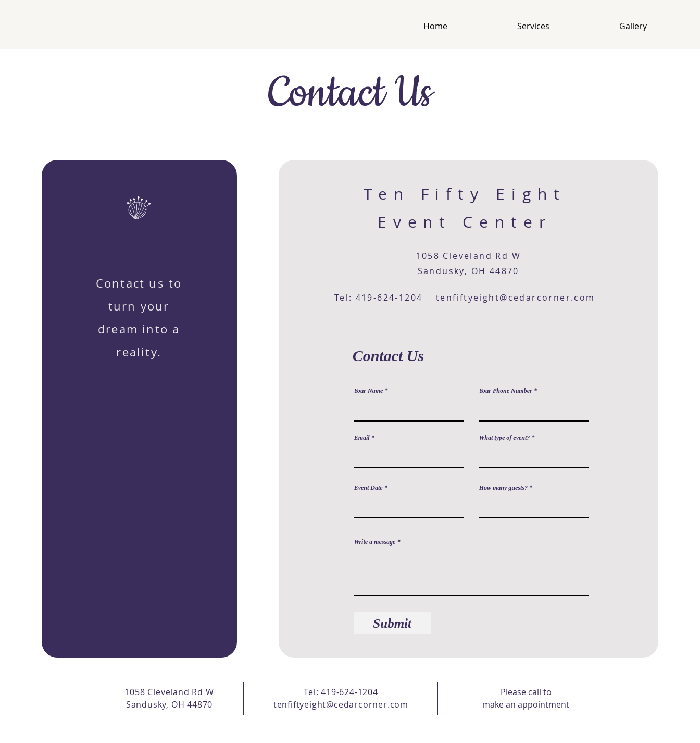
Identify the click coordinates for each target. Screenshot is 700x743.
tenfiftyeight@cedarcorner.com (516, 298)
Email (362, 438)
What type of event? (505, 438)
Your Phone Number (506, 391)
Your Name (369, 391)
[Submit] (392, 623)
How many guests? (503, 488)
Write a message (375, 542)
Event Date (368, 488)
